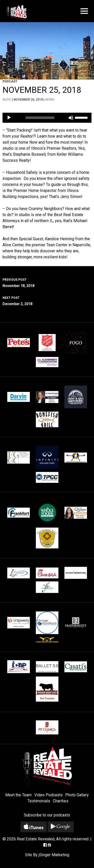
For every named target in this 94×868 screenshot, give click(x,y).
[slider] (40, 118)
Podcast (10, 81)
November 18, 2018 (47, 282)
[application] (47, 118)
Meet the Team (18, 795)
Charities (61, 801)
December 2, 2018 (47, 300)
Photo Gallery (77, 795)
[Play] (9, 118)
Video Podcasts (49, 795)
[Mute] (71, 118)
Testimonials (39, 801)
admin (50, 100)
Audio (7, 100)
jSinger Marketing (54, 855)
